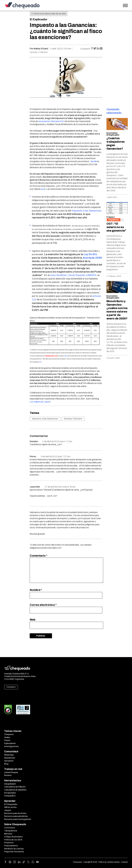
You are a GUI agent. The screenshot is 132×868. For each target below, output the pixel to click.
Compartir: (86, 49)
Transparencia (11, 831)
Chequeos (9, 734)
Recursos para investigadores (18, 819)
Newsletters (10, 758)
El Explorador (10, 793)
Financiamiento (11, 846)
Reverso (8, 775)
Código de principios (13, 837)
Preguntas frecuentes (14, 852)
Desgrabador (10, 784)
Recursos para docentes (15, 813)
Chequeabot (10, 796)
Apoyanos (9, 761)
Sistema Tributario (73, 419)
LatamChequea (11, 772)
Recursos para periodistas (16, 816)
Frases (110, 217)
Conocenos (10, 828)
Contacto (11, 687)
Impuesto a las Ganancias (45, 419)
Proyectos (9, 843)
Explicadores (10, 743)
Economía (111, 133)
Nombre (36, 590)
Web (33, 620)
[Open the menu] (125, 6)
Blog (6, 764)
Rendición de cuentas (14, 849)
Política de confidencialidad (109, 862)
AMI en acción (10, 807)
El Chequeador (11, 804)
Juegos (8, 810)
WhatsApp (9, 755)
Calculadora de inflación (15, 787)
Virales (7, 737)
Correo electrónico (43, 605)
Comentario (38, 556)
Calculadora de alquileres (15, 790)
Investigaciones (11, 746)
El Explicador (39, 19)
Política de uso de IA (13, 840)
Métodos (8, 834)
